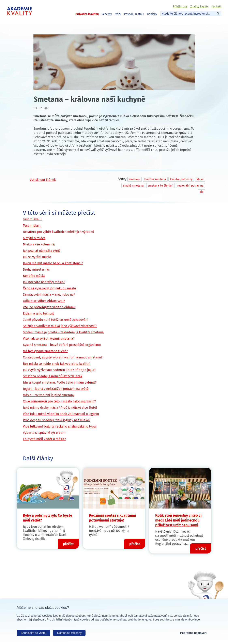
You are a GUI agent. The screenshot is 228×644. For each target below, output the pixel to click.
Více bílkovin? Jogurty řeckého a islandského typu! (60, 426)
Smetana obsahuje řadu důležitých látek (53, 376)
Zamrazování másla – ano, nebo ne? (49, 295)
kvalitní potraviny (181, 179)
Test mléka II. (33, 219)
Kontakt (216, 7)
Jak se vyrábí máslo (37, 257)
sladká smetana (133, 186)
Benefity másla (34, 276)
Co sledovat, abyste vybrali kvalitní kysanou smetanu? (63, 357)
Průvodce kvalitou (87, 14)
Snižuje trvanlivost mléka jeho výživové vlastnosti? (60, 326)
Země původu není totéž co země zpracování (56, 320)
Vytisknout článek (43, 180)
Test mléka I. (32, 226)
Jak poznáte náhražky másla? (44, 282)
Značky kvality (199, 7)
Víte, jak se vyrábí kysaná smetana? (49, 339)
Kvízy (118, 14)
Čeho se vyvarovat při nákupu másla (49, 288)
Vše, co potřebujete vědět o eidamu (49, 307)
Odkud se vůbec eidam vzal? (44, 301)
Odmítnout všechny (69, 633)
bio (201, 192)
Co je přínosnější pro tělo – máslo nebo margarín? (59, 401)
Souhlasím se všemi (34, 633)
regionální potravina (190, 186)
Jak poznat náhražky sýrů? (42, 251)
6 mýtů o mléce (34, 238)
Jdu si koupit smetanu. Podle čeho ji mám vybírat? (60, 382)
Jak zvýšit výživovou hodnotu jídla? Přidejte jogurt (59, 370)
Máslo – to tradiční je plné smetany (49, 395)
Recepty (107, 14)
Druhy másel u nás (36, 269)
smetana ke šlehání (161, 186)
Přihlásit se (180, 7)
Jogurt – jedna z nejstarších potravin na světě (56, 389)
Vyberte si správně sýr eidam (44, 433)
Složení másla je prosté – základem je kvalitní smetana (63, 332)
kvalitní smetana (155, 179)
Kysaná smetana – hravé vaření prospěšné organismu (62, 345)
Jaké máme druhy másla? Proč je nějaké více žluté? (60, 408)
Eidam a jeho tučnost (38, 313)
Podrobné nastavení (194, 633)
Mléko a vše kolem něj (39, 244)
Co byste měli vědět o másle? (44, 439)
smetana (135, 179)
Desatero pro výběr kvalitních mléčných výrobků (58, 232)
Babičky (152, 14)
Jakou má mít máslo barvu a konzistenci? (53, 263)
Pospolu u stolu (134, 14)
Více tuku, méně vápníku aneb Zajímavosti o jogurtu (61, 414)
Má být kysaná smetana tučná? (45, 351)
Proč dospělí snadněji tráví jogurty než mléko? (57, 420)
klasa (200, 179)
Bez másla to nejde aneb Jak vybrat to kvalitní (57, 364)
